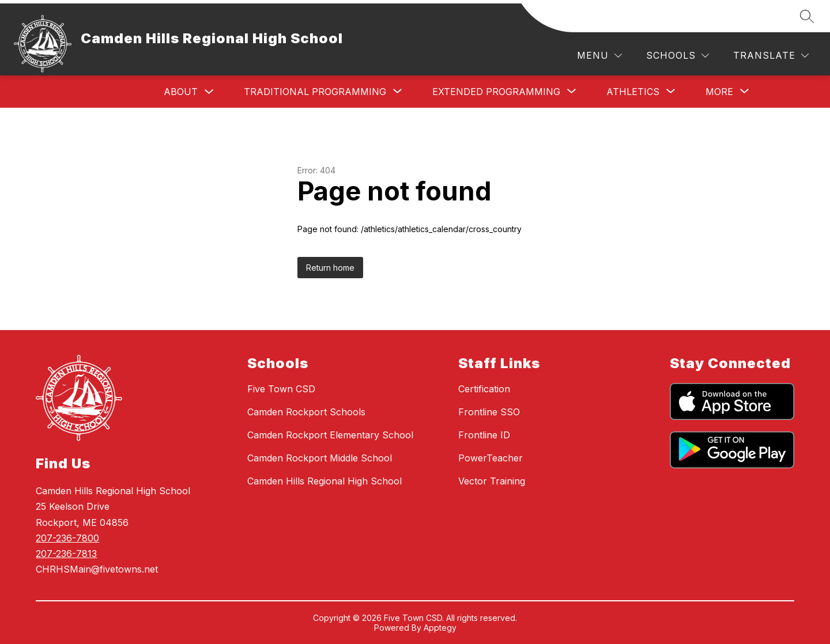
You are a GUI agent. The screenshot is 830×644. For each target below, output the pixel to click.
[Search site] (807, 16)
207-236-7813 (66, 554)
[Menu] (599, 56)
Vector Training (492, 481)
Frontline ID (484, 435)
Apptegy (440, 628)
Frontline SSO (489, 412)
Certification (484, 389)
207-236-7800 (67, 538)
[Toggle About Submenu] (209, 92)
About (181, 92)
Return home (330, 268)
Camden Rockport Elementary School (330, 435)
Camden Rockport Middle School (320, 458)
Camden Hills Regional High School (325, 481)
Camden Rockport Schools (306, 412)
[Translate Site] (771, 56)
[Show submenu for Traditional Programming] (315, 92)
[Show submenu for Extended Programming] (496, 92)
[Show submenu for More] (719, 92)
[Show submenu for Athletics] (633, 92)
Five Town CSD (281, 389)
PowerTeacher (491, 458)
